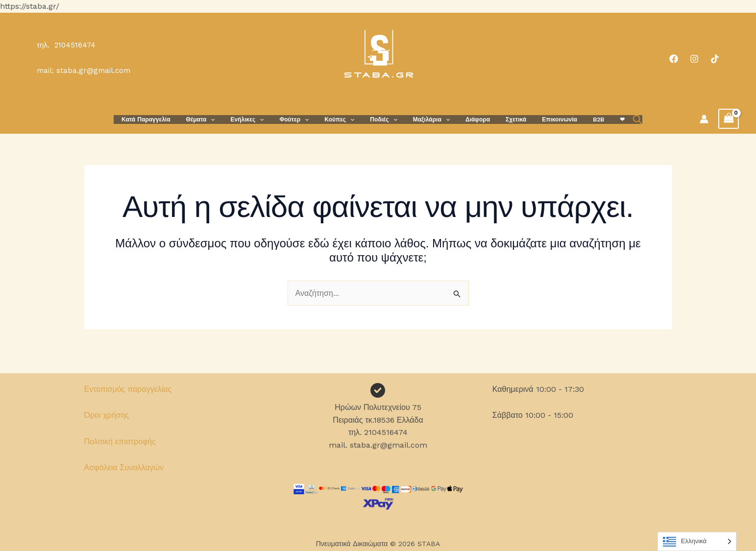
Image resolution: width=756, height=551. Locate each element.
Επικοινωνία (546, 120)
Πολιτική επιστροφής (120, 442)
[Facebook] (674, 59)
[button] (228, 120)
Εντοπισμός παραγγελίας (128, 389)
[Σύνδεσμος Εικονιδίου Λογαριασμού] (704, 119)
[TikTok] (715, 59)
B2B (581, 120)
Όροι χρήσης (107, 415)
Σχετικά (506, 120)
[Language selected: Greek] (697, 541)
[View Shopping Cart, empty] (729, 119)
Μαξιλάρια (429, 120)
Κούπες (345, 120)
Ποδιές (385, 120)
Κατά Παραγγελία (167, 120)
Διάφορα (472, 120)
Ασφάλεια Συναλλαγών (124, 467)
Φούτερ (304, 120)
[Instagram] (694, 59)
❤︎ (601, 120)
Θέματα (218, 120)
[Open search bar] (614, 120)
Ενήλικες (261, 120)
